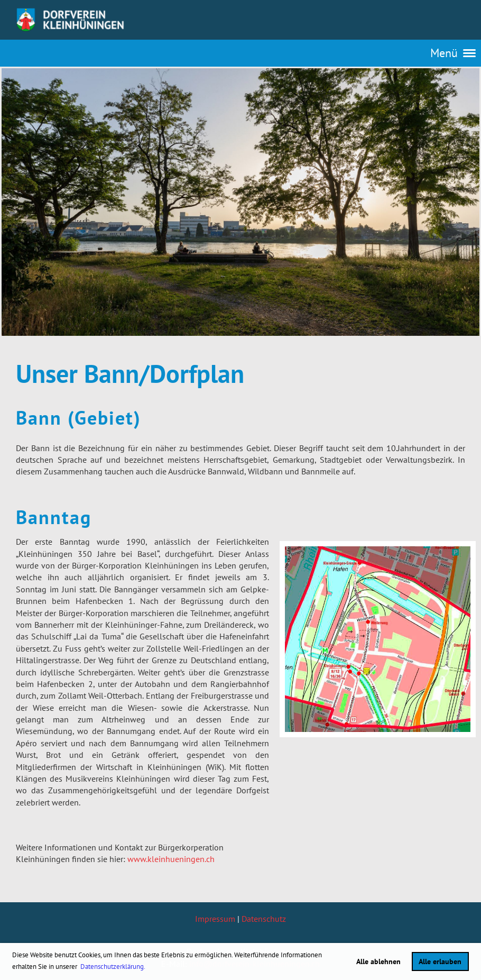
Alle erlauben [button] (440, 961)
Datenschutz (264, 919)
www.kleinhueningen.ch (171, 859)
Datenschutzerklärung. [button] (113, 967)
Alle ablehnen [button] (378, 961)
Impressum (215, 919)
